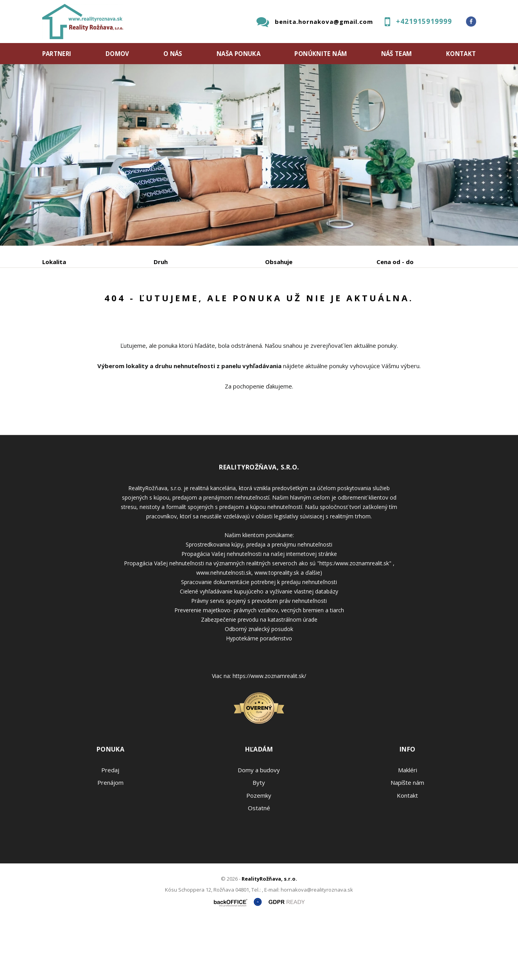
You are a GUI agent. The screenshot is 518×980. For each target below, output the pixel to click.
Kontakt (461, 54)
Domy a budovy (259, 829)
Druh (161, 262)
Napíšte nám (407, 842)
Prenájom (114, 303)
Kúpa (160, 303)
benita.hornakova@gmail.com (324, 22)
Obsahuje (279, 262)
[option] (259, 155)
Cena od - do (395, 262)
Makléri (408, 829)
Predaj (66, 303)
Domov (117, 54)
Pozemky (259, 855)
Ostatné (259, 867)
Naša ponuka (238, 54)
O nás (173, 54)
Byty (259, 842)
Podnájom (206, 303)
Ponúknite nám (321, 54)
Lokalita (54, 262)
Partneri (57, 54)
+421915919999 (424, 21)
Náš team (397, 54)
